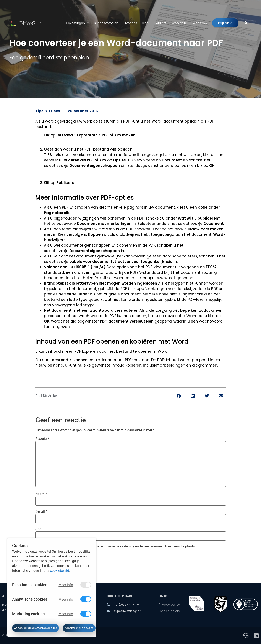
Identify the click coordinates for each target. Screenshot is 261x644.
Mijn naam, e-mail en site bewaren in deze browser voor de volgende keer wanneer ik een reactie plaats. (117, 546)
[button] (179, 396)
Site (38, 529)
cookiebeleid (60, 570)
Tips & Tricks (48, 111)
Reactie (42, 439)
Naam (41, 494)
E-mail (41, 512)
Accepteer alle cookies (79, 628)
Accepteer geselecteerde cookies (36, 628)
